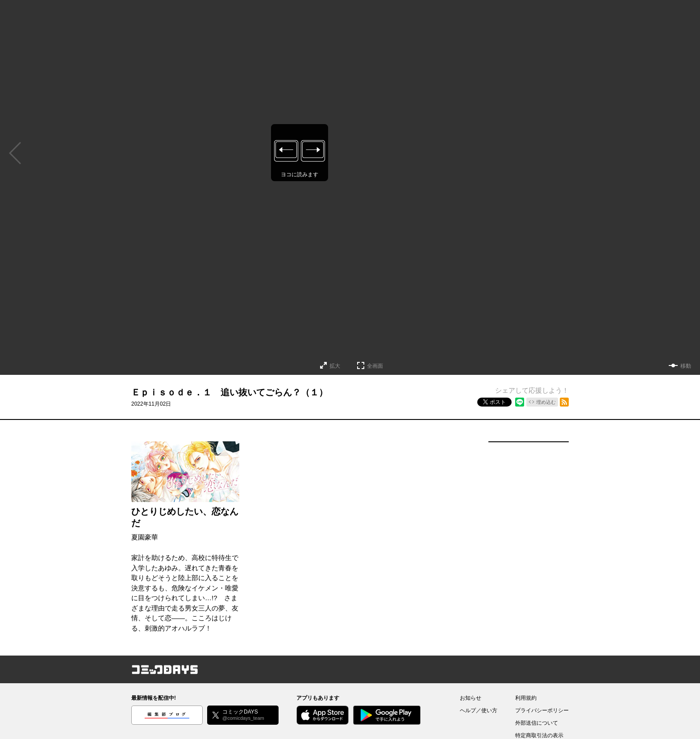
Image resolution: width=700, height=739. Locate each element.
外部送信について (537, 723)
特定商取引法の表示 (539, 735)
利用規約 (526, 698)
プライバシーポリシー (542, 710)
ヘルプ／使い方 (479, 710)
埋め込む (546, 402)
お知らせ (471, 698)
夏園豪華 (145, 537)
